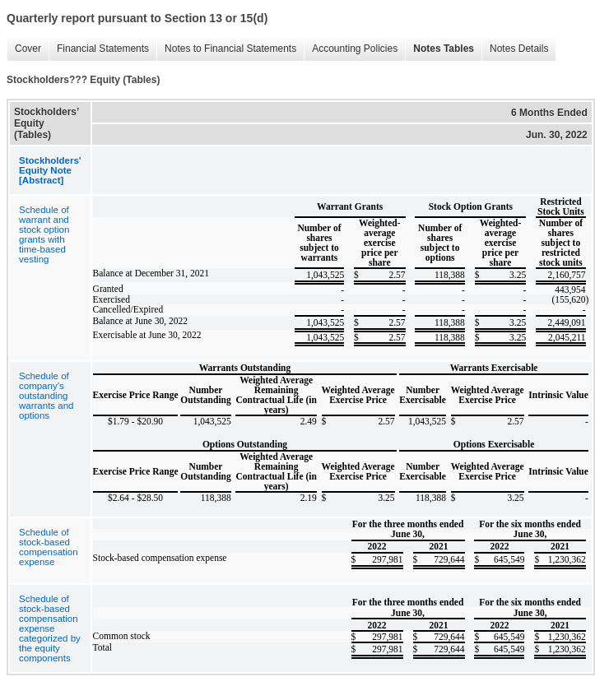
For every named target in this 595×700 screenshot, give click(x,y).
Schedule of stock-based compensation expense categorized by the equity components (50, 628)
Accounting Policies (351, 49)
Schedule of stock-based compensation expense (49, 547)
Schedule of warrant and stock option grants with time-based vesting (44, 234)
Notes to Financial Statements (226, 49)
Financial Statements (99, 49)
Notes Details (515, 49)
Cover (24, 49)
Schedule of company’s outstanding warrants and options (46, 396)
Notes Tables (439, 49)
